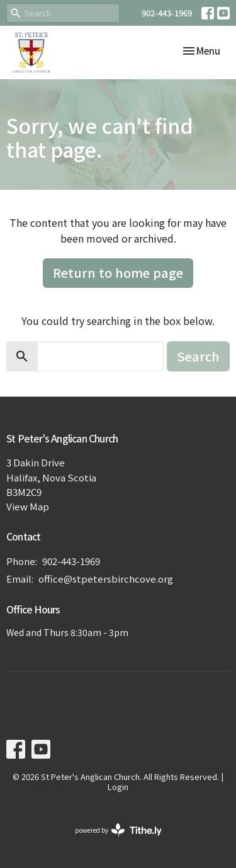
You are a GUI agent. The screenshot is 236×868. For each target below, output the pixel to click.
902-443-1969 (167, 13)
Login (118, 787)
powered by (118, 830)
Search (198, 356)
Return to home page (118, 272)
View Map (28, 506)
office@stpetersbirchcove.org (106, 579)
